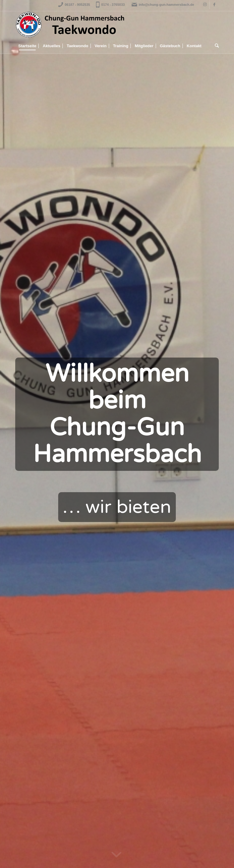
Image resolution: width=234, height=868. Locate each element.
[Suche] (215, 46)
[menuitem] (27, 46)
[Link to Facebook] (214, 5)
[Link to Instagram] (205, 5)
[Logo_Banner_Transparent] (70, 25)
